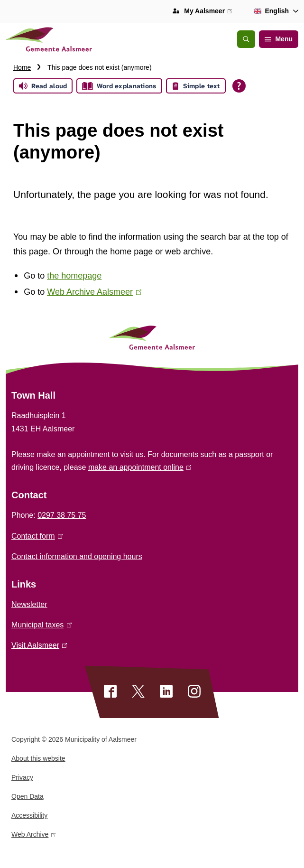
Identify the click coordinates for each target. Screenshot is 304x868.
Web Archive (33, 836)
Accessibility (29, 815)
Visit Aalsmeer (39, 645)
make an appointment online (140, 467)
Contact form (37, 536)
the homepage (74, 276)
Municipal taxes (41, 625)
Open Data (28, 796)
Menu (279, 39)
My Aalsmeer (208, 11)
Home (22, 67)
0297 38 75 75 (62, 515)
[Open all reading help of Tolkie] (239, 86)
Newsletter (29, 604)
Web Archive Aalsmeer (94, 292)
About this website (38, 758)
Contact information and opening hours (77, 556)
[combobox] (274, 11)
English (270, 11)
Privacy (22, 777)
